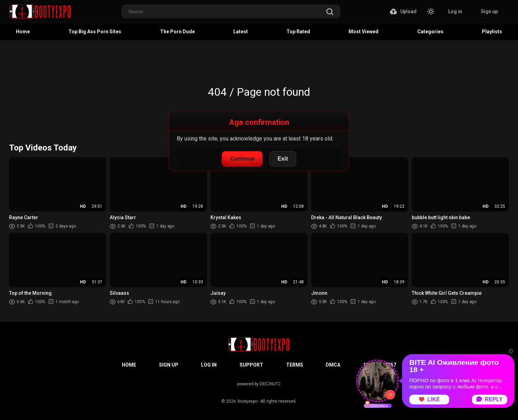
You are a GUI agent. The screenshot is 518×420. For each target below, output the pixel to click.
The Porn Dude (177, 32)
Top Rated (298, 32)
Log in (455, 11)
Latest (241, 32)
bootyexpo (248, 401)
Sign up (489, 11)
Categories (430, 32)
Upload (403, 11)
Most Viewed (364, 32)
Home (23, 32)
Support (251, 365)
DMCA (333, 365)
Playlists (492, 32)
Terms (295, 365)
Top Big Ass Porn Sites (95, 32)
